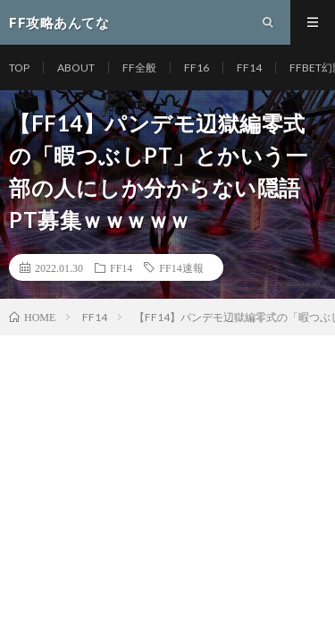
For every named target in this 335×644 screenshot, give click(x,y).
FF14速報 (181, 267)
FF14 (249, 68)
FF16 (197, 68)
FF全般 (139, 68)
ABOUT (76, 68)
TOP (19, 68)
